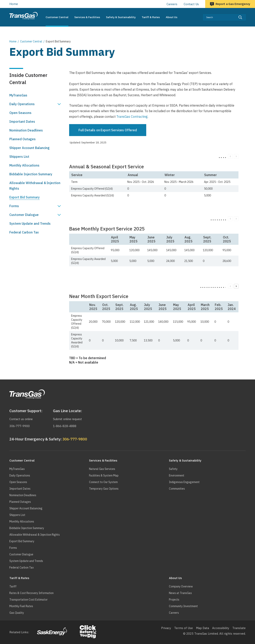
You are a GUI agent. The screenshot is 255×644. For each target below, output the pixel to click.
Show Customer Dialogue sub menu (59, 215)
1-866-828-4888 (65, 426)
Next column (236, 286)
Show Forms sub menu (59, 206)
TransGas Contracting (132, 117)
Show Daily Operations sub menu (59, 104)
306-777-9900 (20, 426)
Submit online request (68, 419)
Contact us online (22, 419)
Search (246, 14)
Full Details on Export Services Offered (108, 130)
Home (14, 4)
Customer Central (31, 41)
